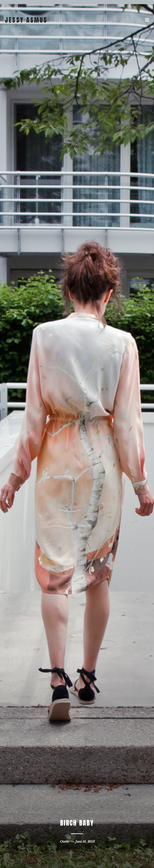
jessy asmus (26, 20)
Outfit (64, 841)
